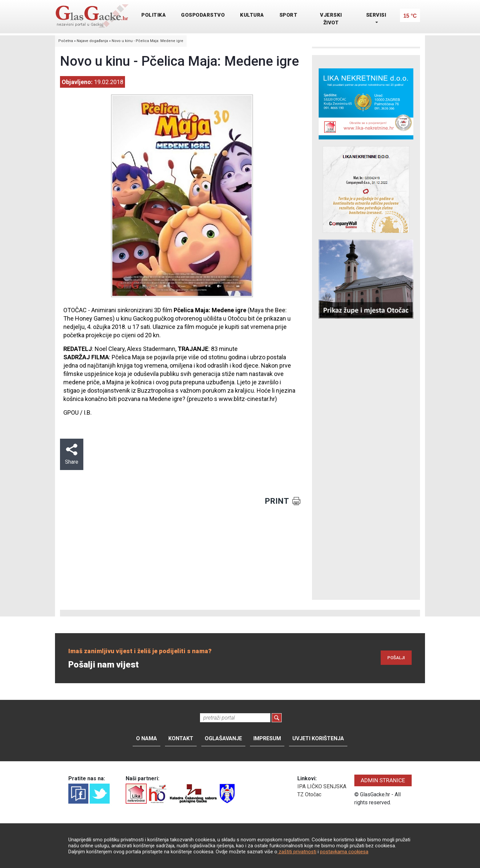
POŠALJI (396, 658)
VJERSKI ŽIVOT (331, 19)
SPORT (288, 15)
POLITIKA (153, 15)
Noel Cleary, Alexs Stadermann (135, 349)
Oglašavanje (223, 738)
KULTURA (252, 15)
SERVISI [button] (376, 15)
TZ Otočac (309, 794)
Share (72, 454)
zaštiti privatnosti (297, 852)
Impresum (267, 738)
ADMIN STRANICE (383, 780)
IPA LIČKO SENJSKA (322, 786)
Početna (66, 41)
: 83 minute (208, 349)
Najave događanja (92, 41)
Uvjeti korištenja (318, 738)
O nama (146, 738)
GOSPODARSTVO (203, 15)
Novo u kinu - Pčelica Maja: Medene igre (147, 41)
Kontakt (181, 738)
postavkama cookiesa (344, 852)
